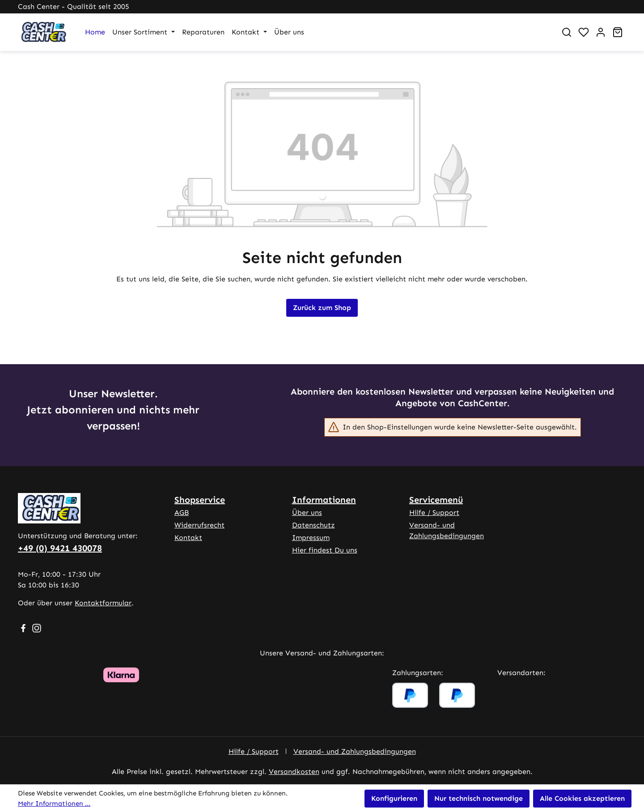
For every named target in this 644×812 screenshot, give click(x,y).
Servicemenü (436, 500)
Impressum (311, 538)
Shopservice (200, 500)
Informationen (324, 500)
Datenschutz (314, 525)
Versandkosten (294, 772)
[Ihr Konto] (601, 32)
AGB (182, 512)
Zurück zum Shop (322, 308)
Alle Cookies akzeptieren (582, 798)
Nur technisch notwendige (479, 798)
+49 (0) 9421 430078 (60, 548)
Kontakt (188, 538)
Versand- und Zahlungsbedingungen (355, 751)
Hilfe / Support (434, 512)
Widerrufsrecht (199, 525)
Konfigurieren (394, 798)
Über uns (307, 512)
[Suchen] (567, 32)
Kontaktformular (103, 603)
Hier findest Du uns (325, 550)
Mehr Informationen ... (54, 803)
